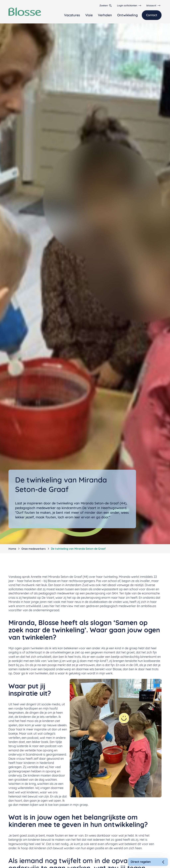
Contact (152, 15)
